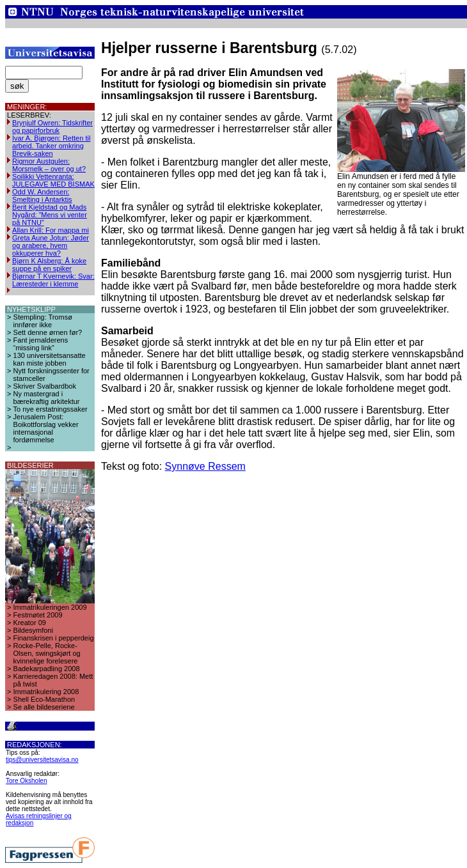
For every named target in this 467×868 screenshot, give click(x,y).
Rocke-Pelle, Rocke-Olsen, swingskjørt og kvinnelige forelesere (47, 653)
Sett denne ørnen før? (48, 332)
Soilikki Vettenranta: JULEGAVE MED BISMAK (53, 180)
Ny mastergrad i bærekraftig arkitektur (47, 398)
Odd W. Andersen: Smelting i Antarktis (42, 196)
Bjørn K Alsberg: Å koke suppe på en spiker (49, 265)
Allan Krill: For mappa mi (51, 230)
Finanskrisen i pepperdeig (54, 638)
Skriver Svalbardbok (45, 386)
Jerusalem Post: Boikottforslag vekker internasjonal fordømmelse (46, 428)
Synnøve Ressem (205, 466)
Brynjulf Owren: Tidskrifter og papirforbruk (52, 127)
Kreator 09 (30, 623)
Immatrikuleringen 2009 (50, 607)
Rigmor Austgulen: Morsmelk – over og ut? (49, 165)
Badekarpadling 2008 (47, 669)
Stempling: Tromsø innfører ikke (43, 321)
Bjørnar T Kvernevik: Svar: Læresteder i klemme (53, 280)
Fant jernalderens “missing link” (41, 344)
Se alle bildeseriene (44, 707)
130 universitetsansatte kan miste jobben (50, 359)
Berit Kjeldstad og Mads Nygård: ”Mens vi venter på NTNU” (50, 215)
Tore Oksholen (26, 781)
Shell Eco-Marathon (44, 699)
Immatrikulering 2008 (46, 692)
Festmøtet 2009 (38, 615)
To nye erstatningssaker (51, 409)
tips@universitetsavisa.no (42, 760)
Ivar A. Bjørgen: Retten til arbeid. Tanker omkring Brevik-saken (51, 146)
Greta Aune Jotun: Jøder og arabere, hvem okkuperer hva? (51, 245)
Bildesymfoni (33, 630)
